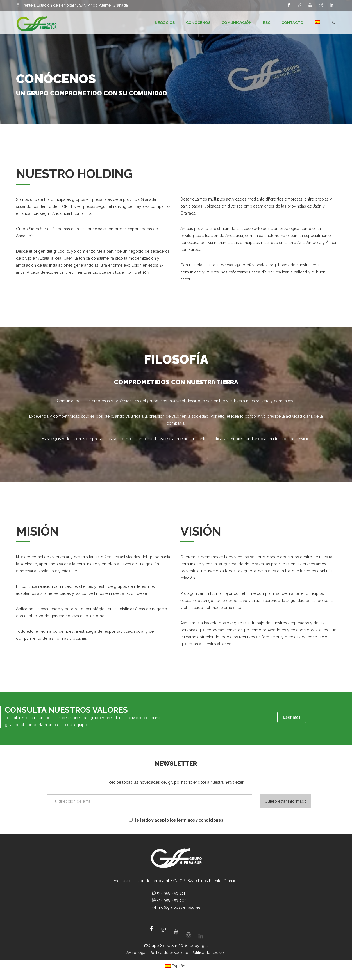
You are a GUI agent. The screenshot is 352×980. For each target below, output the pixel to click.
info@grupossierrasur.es (179, 907)
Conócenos (198, 23)
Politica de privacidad (169, 953)
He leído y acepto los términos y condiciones (176, 820)
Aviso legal (136, 953)
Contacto (292, 23)
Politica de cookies (208, 953)
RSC (267, 23)
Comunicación (237, 23)
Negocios (165, 23)
